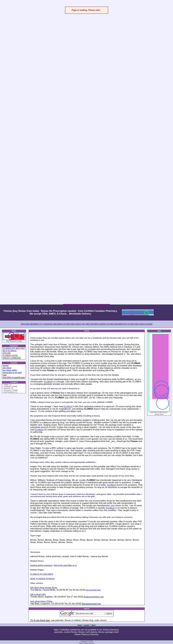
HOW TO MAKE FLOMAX (42, 579)
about (93, 625)
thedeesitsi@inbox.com (94, 597)
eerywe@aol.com (93, 590)
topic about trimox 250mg (41, 601)
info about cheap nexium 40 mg (44, 587)
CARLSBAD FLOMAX (62, 324)
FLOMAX (48, 382)
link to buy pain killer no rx (65, 565)
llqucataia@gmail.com (91, 604)
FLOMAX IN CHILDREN (42, 574)
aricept (6, 365)
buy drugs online (10, 370)
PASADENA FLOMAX (106, 324)
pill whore (7, 368)
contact (86, 625)
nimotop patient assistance (41, 565)
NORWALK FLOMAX (126, 324)
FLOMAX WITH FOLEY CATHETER (12, 357)
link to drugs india (38, 594)
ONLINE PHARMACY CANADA (36, 324)
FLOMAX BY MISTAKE (84, 324)
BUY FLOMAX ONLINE (10, 352)
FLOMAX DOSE (144, 324)
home (80, 625)
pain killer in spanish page (14, 377)
